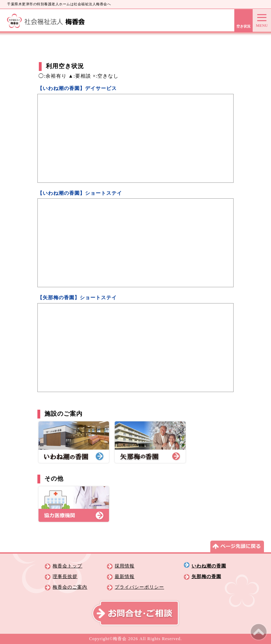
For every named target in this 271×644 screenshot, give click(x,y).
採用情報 (125, 566)
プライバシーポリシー (139, 587)
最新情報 (125, 577)
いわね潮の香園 (209, 566)
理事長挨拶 (65, 577)
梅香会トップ (67, 566)
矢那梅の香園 (206, 577)
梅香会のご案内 (70, 587)
